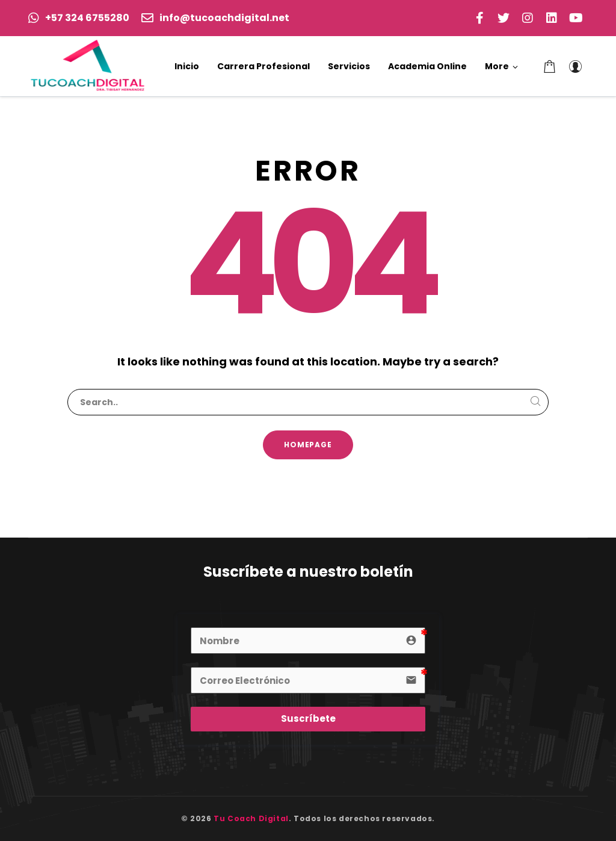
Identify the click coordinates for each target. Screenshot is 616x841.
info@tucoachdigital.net (215, 18)
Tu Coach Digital (251, 818)
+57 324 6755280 (79, 18)
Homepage (308, 445)
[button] (501, 66)
